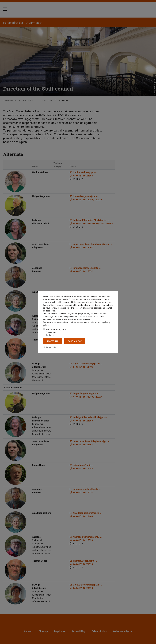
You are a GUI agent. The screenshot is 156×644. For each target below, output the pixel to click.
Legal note (49, 347)
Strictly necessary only (55, 329)
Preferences (50, 332)
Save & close (75, 341)
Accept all (53, 341)
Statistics (49, 335)
